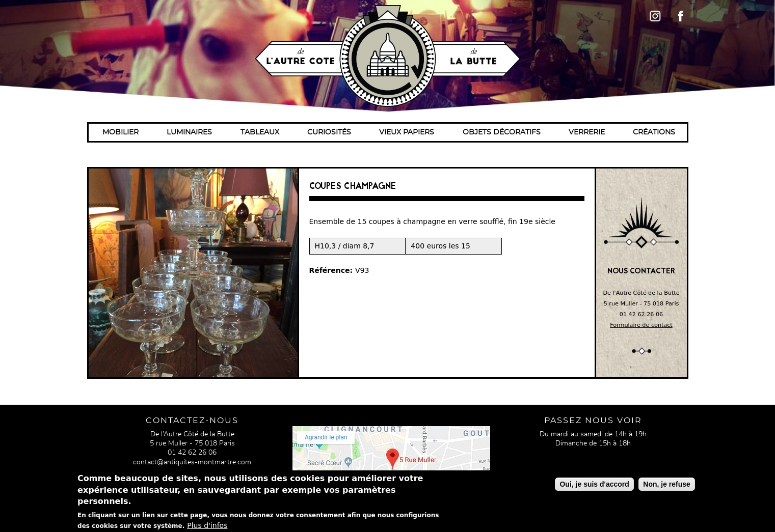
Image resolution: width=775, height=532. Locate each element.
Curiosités (329, 132)
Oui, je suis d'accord (594, 488)
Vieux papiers (407, 132)
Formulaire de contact (641, 325)
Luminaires (189, 132)
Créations (654, 132)
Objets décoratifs (502, 132)
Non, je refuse (667, 488)
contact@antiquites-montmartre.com (192, 462)
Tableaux (260, 132)
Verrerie (587, 132)
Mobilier (121, 132)
